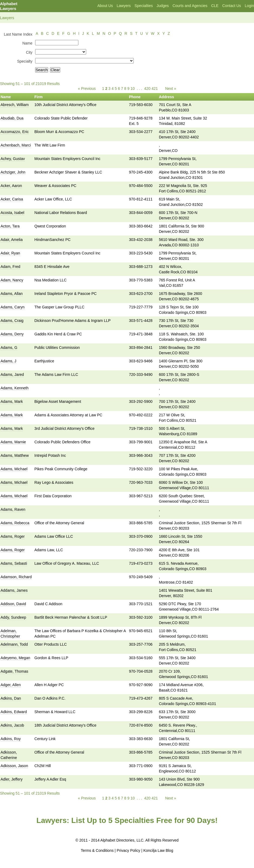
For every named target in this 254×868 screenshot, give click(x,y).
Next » (171, 88)
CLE (215, 6)
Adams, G (9, 348)
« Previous (87, 88)
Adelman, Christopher (10, 634)
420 (147, 88)
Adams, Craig (12, 321)
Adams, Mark (12, 401)
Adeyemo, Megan (15, 658)
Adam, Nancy (12, 280)
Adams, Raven (13, 509)
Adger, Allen (11, 685)
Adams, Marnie (13, 442)
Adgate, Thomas (14, 671)
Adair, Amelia (12, 240)
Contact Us (232, 6)
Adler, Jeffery (11, 779)
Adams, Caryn (13, 307)
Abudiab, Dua (12, 118)
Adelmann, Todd (14, 644)
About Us (105, 6)
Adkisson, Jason (14, 766)
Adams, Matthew (15, 455)
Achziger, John (13, 172)
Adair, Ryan (10, 253)
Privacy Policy (128, 850)
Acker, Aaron (11, 186)
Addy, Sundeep (13, 617)
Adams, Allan (12, 294)
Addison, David (13, 604)
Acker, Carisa (12, 199)
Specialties (144, 6)
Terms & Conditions (97, 850)
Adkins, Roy (11, 739)
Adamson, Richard (16, 577)
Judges (163, 6)
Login (249, 6)
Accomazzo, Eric (15, 132)
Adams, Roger (13, 536)
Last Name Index (18, 34)
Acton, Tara (10, 226)
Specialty (25, 61)
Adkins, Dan (11, 698)
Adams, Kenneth (15, 388)
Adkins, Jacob (12, 725)
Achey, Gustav (13, 159)
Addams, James (14, 590)
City (29, 52)
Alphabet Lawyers (9, 6)
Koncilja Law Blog (158, 850)
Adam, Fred (10, 267)
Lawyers (124, 6)
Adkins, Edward (14, 712)
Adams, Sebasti (14, 563)
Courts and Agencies (190, 6)
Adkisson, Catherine (9, 755)
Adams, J (8, 361)
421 (155, 88)
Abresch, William (15, 105)
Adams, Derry (12, 334)
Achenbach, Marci (16, 145)
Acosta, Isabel (12, 213)
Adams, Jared (12, 375)
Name (27, 43)
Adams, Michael (14, 469)
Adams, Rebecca (15, 523)
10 (133, 88)
